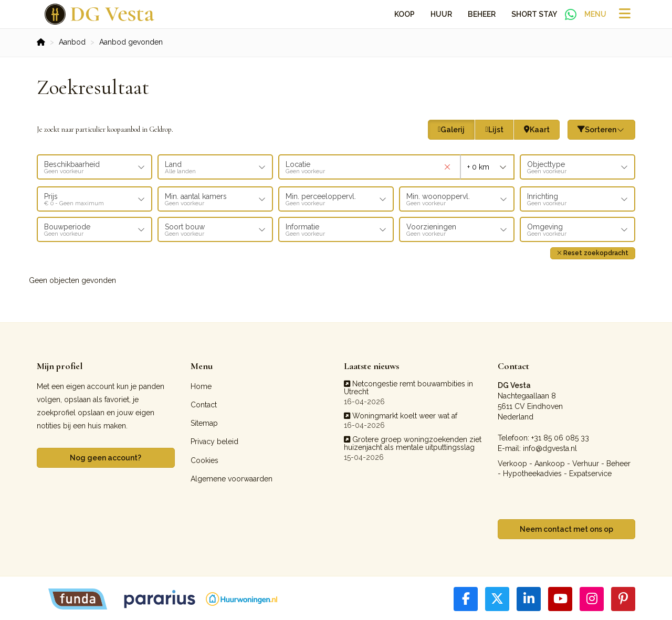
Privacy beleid (214, 440)
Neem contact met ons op (566, 528)
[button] (593, 252)
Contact (204, 404)
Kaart (537, 130)
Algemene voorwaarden (232, 477)
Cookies (204, 459)
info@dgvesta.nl (550, 447)
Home (201, 385)
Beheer (482, 14)
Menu (595, 14)
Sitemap (204, 422)
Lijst (494, 130)
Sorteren (602, 130)
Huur (441, 14)
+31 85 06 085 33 (560, 436)
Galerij (451, 130)
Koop (405, 14)
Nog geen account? (106, 456)
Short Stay (534, 14)
